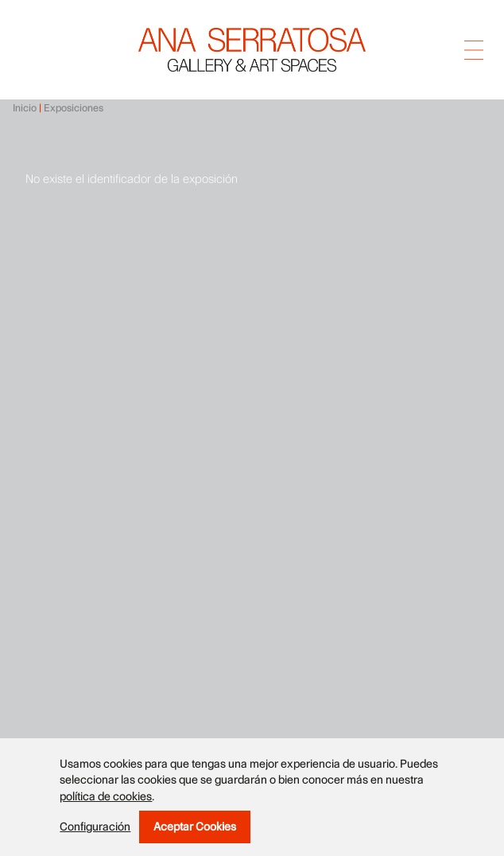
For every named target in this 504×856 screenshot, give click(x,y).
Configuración (95, 827)
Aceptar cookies (195, 827)
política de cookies (106, 796)
